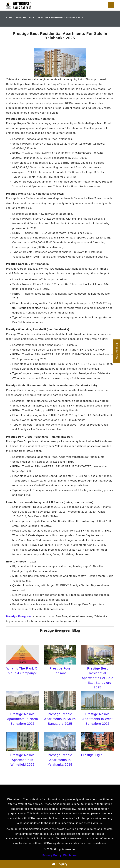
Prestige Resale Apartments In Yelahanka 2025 (60, 760)
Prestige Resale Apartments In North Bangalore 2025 (22, 719)
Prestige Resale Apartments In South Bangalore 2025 (60, 719)
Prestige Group (25, 18)
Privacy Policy (52, 855)
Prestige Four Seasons (60, 671)
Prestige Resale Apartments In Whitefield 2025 (22, 760)
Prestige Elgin (92, 755)
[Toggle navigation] (111, 5)
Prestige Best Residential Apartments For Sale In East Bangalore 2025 (97, 678)
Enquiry (60, 864)
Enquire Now (117, 351)
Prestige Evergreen (19, 616)
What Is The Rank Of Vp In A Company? (22, 671)
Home (9, 18)
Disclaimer (70, 855)
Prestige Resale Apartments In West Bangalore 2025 (97, 719)
